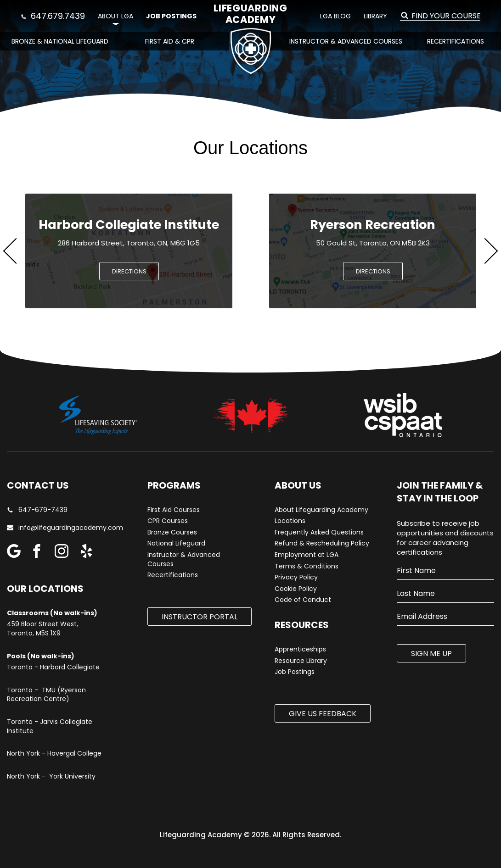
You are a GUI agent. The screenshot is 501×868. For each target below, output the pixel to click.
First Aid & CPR (170, 41)
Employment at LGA (307, 555)
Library (375, 16)
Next (485, 251)
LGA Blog (335, 16)
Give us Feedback (323, 714)
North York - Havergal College (54, 754)
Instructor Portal (200, 617)
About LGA (115, 16)
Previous (16, 251)
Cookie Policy (296, 589)
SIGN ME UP (431, 654)
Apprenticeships (300, 649)
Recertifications (456, 41)
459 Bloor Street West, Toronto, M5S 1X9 (42, 629)
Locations (290, 521)
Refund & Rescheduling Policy (322, 543)
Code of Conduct (303, 600)
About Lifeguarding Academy (321, 510)
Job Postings (171, 16)
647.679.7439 (53, 16)
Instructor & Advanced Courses (346, 41)
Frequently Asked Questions (319, 532)
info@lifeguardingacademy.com (61, 528)
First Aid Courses (174, 510)
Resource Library (301, 661)
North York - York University (51, 776)
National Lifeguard (176, 543)
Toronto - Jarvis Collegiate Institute (50, 726)
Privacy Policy (296, 577)
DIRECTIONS (129, 271)
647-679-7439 (37, 510)
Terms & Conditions (307, 566)
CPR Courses (168, 521)
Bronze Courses (172, 532)
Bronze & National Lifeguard (60, 41)
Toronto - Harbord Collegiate (53, 667)
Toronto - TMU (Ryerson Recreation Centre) (46, 695)
